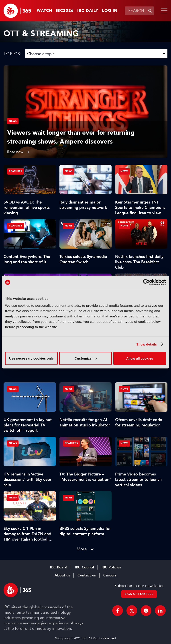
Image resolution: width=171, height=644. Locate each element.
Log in (110, 11)
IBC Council (84, 567)
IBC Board (59, 567)
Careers (110, 575)
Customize (86, 358)
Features (15, 171)
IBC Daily (88, 11)
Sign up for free (139, 594)
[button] (163, 11)
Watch (45, 11)
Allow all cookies (140, 358)
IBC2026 (65, 11)
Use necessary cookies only (31, 358)
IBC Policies (111, 567)
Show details (147, 344)
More (82, 549)
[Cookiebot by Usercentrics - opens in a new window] (146, 282)
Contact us (87, 575)
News (13, 121)
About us (62, 575)
